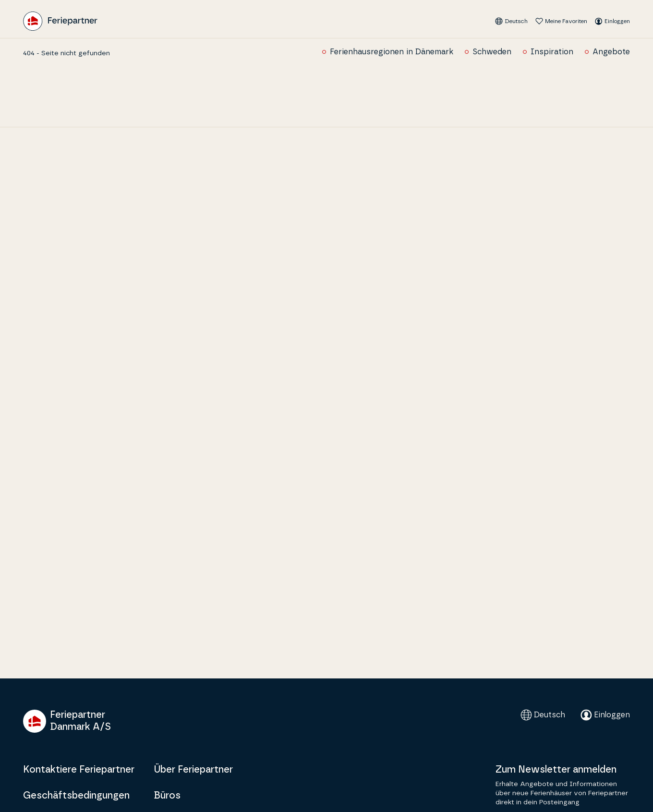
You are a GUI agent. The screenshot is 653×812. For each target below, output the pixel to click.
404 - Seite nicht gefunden (67, 53)
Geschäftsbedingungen (76, 796)
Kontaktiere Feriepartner (79, 770)
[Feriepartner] (60, 21)
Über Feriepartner (193, 770)
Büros (167, 796)
